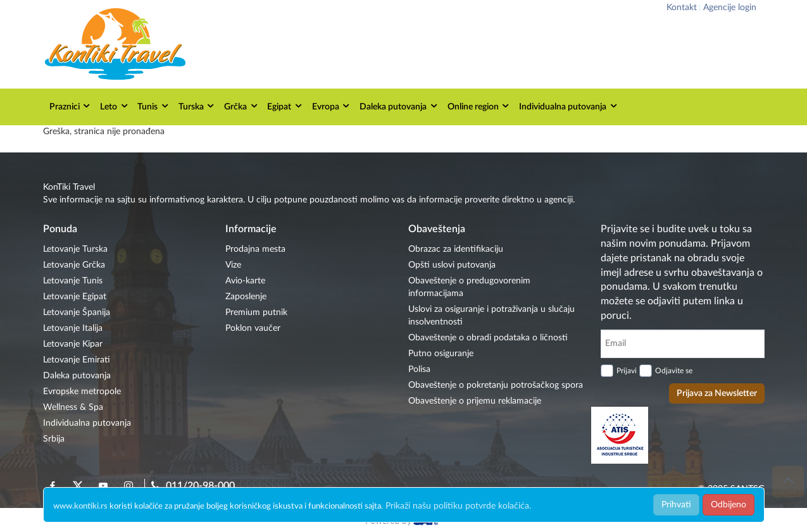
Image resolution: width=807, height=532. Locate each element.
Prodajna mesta (255, 249)
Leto (115, 106)
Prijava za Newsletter (717, 393)
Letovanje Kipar (73, 344)
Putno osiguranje (441, 354)
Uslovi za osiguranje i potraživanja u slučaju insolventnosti (491, 316)
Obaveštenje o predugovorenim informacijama (469, 287)
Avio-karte (245, 281)
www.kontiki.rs (80, 506)
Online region (479, 106)
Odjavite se (674, 371)
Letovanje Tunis (73, 281)
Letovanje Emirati (77, 360)
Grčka (241, 106)
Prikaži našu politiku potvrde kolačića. (458, 506)
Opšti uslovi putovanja (452, 265)
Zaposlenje (246, 297)
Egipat (285, 106)
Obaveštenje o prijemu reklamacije (475, 401)
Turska (197, 106)
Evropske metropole (82, 392)
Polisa (419, 369)
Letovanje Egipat (75, 297)
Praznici (71, 106)
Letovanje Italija (73, 328)
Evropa (332, 106)
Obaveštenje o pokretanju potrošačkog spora (496, 385)
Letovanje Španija (77, 312)
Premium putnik (256, 312)
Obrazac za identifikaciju (456, 249)
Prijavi (627, 371)
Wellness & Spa (73, 407)
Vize (233, 265)
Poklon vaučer (253, 328)
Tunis (153, 106)
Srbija (54, 439)
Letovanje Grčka (74, 265)
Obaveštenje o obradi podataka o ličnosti (488, 338)
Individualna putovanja (569, 106)
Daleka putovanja (399, 106)
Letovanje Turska (75, 249)
